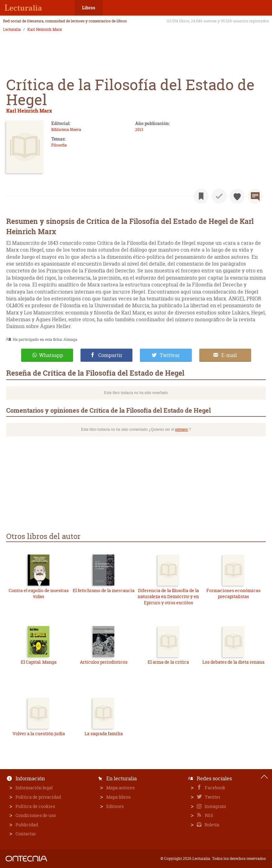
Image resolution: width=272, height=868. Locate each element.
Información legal (34, 788)
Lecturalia (12, 30)
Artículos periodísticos (104, 662)
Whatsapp (51, 355)
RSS (209, 815)
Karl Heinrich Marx (45, 30)
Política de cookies (35, 806)
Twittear (170, 355)
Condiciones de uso (36, 815)
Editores (115, 806)
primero (182, 429)
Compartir (110, 355)
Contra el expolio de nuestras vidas (39, 594)
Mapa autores (120, 788)
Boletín (212, 825)
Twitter (212, 797)
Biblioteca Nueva (66, 130)
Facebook (215, 788)
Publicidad (27, 825)
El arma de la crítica (168, 662)
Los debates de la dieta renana (233, 662)
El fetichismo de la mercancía (104, 590)
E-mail (229, 355)
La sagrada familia (104, 733)
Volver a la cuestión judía (39, 733)
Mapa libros (118, 797)
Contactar (26, 834)
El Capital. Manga (39, 662)
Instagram (215, 806)
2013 (139, 130)
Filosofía (59, 145)
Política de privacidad (38, 797)
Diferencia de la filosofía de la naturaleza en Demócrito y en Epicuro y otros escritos (168, 596)
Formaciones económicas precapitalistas (233, 594)
